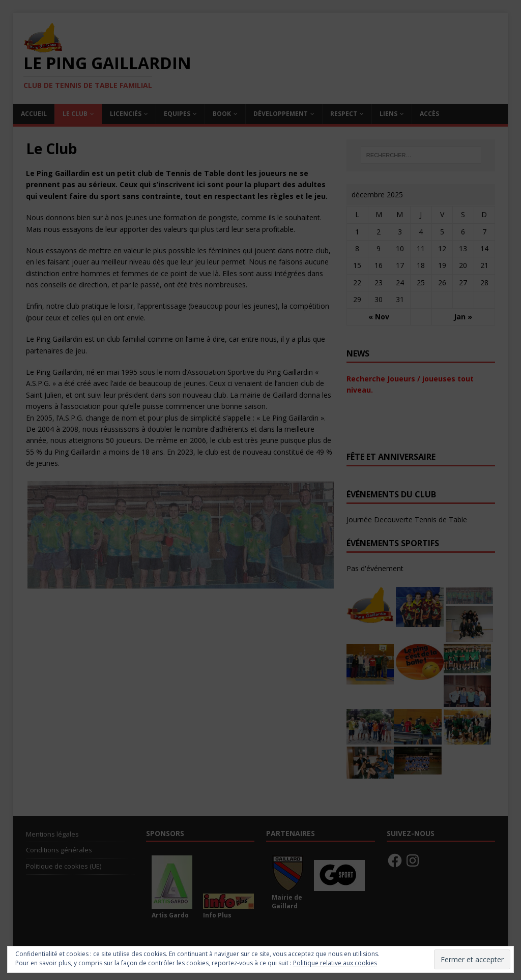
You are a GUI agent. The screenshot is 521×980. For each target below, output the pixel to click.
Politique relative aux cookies (335, 963)
